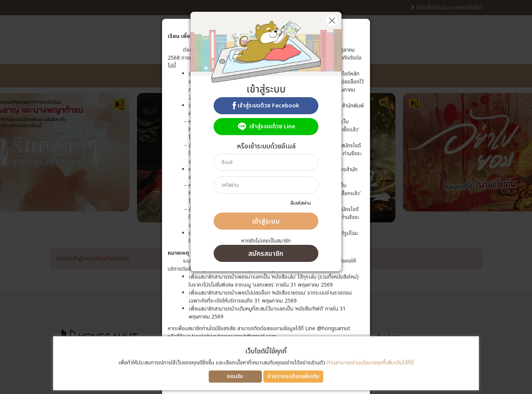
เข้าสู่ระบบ (266, 221)
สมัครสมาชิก (266, 254)
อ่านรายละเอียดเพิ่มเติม (293, 376)
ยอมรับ (235, 376)
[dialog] (266, 197)
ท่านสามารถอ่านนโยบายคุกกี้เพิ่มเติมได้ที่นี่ (370, 363)
